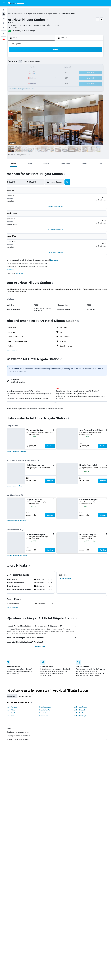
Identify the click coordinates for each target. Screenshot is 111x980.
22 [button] (47, 73)
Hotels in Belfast (17, 897)
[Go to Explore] (4, 27)
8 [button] (47, 62)
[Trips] (4, 33)
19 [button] (32, 73)
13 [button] (37, 68)
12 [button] (32, 68)
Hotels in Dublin (49, 900)
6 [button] (37, 62)
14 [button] (42, 68)
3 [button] (22, 62)
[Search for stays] (4, 14)
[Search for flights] (4, 10)
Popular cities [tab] (18, 884)
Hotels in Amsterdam (82, 894)
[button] (4, 3)
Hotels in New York (50, 897)
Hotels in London (81, 900)
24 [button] (22, 78)
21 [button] (42, 73)
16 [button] (52, 68)
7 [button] (42, 62)
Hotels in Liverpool (50, 894)
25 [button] (27, 78)
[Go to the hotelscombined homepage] (16, 3)
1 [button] (47, 57)
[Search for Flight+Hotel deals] (4, 23)
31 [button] (22, 83)
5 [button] (32, 62)
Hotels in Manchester (19, 900)
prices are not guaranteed (56, 913)
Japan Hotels (25, 14)
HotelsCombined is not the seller (60, 919)
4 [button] (27, 62)
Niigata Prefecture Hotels (42, 14)
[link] (23, 488)
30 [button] (52, 78)
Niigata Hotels (59, 14)
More (13, 287)
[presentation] (36, 155)
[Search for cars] (4, 19)
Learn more (61, 253)
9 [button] (52, 62)
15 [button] (47, 68)
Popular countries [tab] (32, 884)
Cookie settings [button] (16, 263)
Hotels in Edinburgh (82, 903)
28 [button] (42, 78)
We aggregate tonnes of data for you (60, 923)
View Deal (57, 439)
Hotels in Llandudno (82, 897)
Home (17, 14)
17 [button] (22, 73)
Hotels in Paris (48, 903)
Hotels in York (16, 903)
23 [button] (52, 73)
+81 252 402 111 (21, 28)
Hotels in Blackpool (18, 894)
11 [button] (27, 68)
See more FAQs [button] (45, 834)
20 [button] (37, 73)
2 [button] (52, 57)
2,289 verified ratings (34, 31)
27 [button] (37, 78)
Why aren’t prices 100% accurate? (60, 927)
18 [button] (27, 73)
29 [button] (47, 78)
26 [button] (32, 78)
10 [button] (22, 68)
